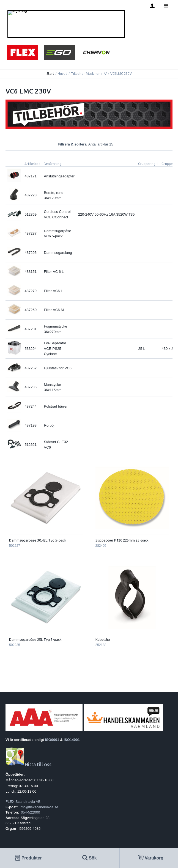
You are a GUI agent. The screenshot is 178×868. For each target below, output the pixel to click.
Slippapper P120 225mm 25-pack (122, 540)
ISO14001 (72, 740)
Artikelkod (32, 164)
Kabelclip (103, 639)
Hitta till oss (28, 764)
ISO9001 (52, 740)
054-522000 (30, 812)
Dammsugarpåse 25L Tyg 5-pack (35, 639)
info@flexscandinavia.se (39, 807)
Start (50, 74)
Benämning (53, 164)
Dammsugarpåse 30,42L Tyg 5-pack (38, 540)
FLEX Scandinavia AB (23, 802)
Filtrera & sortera (89, 144)
